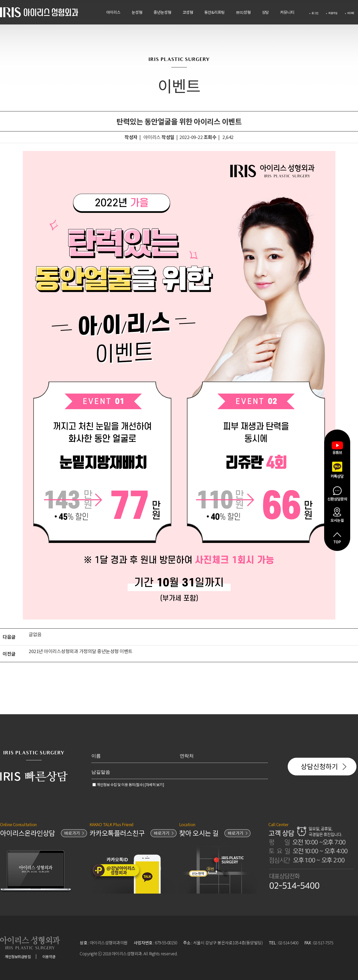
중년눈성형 (162, 12)
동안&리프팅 (215, 12)
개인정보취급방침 (18, 957)
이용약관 (49, 957)
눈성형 (137, 12)
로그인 (314, 13)
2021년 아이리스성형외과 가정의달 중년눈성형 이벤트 (81, 651)
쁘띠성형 (243, 12)
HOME (350, 13)
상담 (265, 12)
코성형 (188, 12)
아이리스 (113, 12)
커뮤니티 (287, 12)
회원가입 (332, 13)
